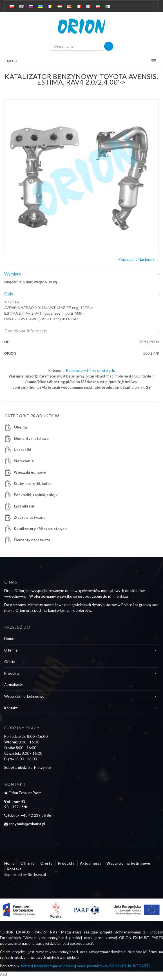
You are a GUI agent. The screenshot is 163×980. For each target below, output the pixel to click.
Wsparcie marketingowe (24, 696)
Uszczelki (22, 450)
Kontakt (11, 708)
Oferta (10, 662)
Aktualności (14, 685)
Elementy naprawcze (32, 540)
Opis (9, 294)
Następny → (149, 259)
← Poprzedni (125, 259)
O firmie (11, 650)
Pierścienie (24, 461)
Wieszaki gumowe (30, 472)
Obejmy (21, 427)
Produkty (12, 673)
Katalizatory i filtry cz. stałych (90, 370)
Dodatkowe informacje (26, 331)
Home (9, 639)
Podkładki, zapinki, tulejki (36, 495)
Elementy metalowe (31, 438)
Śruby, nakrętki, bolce (33, 484)
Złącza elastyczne (30, 517)
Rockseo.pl (37, 875)
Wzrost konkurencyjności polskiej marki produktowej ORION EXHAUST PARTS (86, 966)
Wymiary (13, 274)
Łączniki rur (24, 506)
